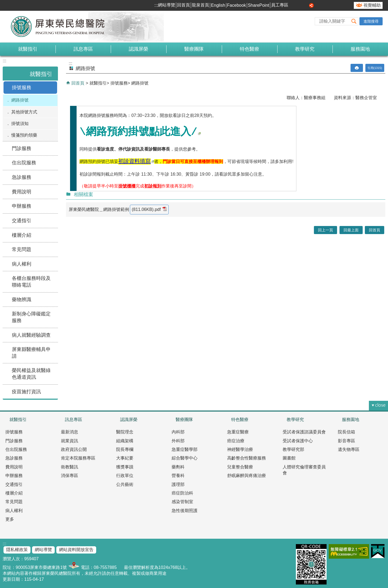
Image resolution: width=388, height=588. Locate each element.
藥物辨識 (22, 300)
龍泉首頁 (200, 5)
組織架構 (125, 441)
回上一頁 (325, 230)
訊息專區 (83, 49)
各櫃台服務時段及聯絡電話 (31, 282)
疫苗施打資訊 (26, 392)
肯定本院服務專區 (78, 458)
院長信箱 (347, 432)
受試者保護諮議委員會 (304, 432)
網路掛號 (20, 100)
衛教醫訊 (70, 467)
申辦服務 (22, 206)
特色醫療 (250, 49)
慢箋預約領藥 (24, 135)
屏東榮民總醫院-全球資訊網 (61, 27)
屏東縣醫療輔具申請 (31, 353)
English (218, 5)
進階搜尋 (371, 21)
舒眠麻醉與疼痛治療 (247, 476)
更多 (10, 519)
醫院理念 (125, 432)
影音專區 (347, 441)
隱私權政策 (17, 550)
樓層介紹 (22, 235)
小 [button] (293, 5)
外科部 (178, 441)
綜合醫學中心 (185, 458)
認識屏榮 (138, 49)
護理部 (178, 484)
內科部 (178, 432)
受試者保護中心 (298, 441)
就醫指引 (28, 49)
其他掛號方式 (24, 112)
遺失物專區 (349, 449)
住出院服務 (24, 163)
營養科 (178, 476)
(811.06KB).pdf (149, 209)
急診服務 (22, 177)
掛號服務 (22, 88)
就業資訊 (70, 441)
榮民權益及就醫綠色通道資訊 (31, 374)
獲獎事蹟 (125, 467)
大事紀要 (125, 458)
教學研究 (305, 49)
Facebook (237, 5)
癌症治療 (236, 441)
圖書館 (289, 458)
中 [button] (300, 5)
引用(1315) (375, 68)
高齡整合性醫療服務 (247, 458)
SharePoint (259, 5)
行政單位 (125, 476)
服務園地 (360, 49)
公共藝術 (125, 484)
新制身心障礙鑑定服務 (31, 317)
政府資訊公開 (74, 449)
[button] (354, 21)
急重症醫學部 (185, 449)
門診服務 (22, 148)
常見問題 (22, 249)
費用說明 (22, 192)
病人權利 (22, 264)
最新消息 (70, 432)
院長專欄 (125, 449)
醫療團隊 (194, 49)
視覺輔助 (372, 5)
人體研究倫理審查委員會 (304, 470)
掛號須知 (20, 123)
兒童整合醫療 (240, 467)
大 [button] (306, 5)
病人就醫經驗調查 (31, 335)
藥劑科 (178, 467)
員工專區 (280, 5)
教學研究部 (293, 449)
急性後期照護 (185, 511)
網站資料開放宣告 (76, 550)
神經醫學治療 (240, 449)
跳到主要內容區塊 (3, 3)
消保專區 (70, 476)
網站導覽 (167, 5)
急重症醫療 (238, 432)
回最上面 (351, 230)
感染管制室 (182, 502)
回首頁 (183, 5)
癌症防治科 (182, 493)
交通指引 (22, 221)
